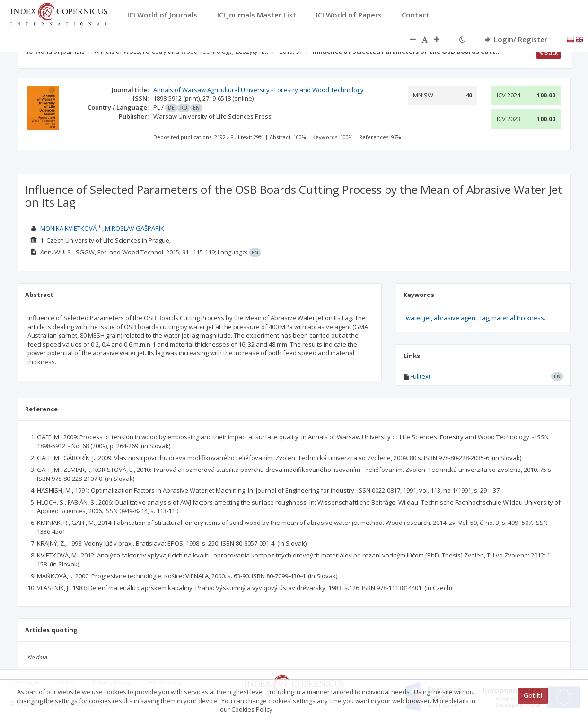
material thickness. (518, 318)
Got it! (533, 695)
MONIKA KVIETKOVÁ (68, 228)
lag (484, 318)
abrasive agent (456, 318)
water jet (418, 318)
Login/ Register (516, 39)
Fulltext (420, 376)
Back (549, 52)
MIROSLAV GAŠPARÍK (135, 228)
